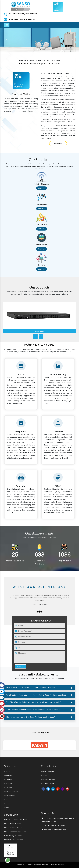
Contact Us (9, 807)
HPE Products (47, 775)
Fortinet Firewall (48, 783)
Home (7, 771)
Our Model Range (11, 791)
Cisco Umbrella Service (13, 828)
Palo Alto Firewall (48, 779)
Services (8, 783)
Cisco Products (47, 771)
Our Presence (10, 795)
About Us (8, 775)
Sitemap (8, 787)
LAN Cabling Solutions (13, 836)
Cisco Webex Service (12, 824)
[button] (6, 40)
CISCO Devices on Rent (13, 840)
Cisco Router (40, 331)
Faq (6, 803)
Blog (6, 799)
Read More (58, 144)
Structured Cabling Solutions (15, 820)
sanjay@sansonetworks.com (55, 830)
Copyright (19, 865)
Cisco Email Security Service (15, 832)
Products (8, 779)
